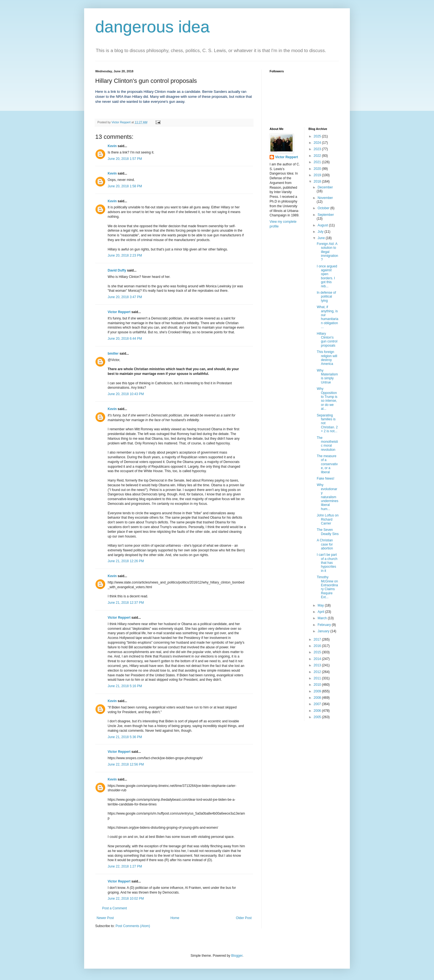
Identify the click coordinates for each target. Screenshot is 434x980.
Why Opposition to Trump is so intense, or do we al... (327, 399)
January (324, 631)
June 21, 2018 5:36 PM (125, 737)
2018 (318, 181)
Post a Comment (114, 908)
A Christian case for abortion (325, 544)
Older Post (244, 918)
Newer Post (105, 918)
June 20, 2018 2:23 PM (125, 255)
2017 (318, 639)
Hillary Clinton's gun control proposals (327, 340)
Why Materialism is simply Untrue (327, 376)
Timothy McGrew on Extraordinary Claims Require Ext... (327, 587)
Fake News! (325, 479)
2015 (318, 652)
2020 (318, 169)
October (324, 208)
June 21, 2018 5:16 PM (125, 686)
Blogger (237, 956)
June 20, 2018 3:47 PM (125, 297)
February (325, 625)
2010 (318, 685)
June (321, 238)
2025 (318, 136)
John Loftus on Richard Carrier (328, 519)
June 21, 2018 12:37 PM (126, 603)
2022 (318, 156)
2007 (318, 704)
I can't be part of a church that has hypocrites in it (327, 563)
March (323, 618)
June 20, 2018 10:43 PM (126, 394)
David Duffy (117, 270)
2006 (318, 711)
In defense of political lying (326, 297)
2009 (318, 691)
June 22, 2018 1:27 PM (125, 866)
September (326, 215)
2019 (318, 175)
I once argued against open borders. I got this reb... (327, 276)
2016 (318, 646)
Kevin (112, 146)
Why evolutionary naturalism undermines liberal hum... (327, 497)
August (323, 225)
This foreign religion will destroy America (327, 358)
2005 (318, 717)
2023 (318, 149)
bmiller (113, 354)
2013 (318, 665)
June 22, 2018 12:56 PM (126, 764)
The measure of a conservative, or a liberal (327, 464)
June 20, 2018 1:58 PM (125, 186)
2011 (318, 678)
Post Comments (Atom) (133, 926)
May (321, 605)
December (325, 187)
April (321, 612)
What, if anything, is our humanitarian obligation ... (327, 317)
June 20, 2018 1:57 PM (125, 159)
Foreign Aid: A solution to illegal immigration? (327, 252)
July (321, 232)
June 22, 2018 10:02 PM (126, 899)
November (325, 198)
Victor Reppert (119, 312)
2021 (318, 162)
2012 (318, 672)
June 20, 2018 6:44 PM (125, 339)
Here (100, 92)
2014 (318, 659)
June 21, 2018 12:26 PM (126, 561)
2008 (318, 698)
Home (175, 918)
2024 (318, 143)
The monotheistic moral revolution (327, 444)
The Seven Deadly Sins (328, 532)
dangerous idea (153, 27)
